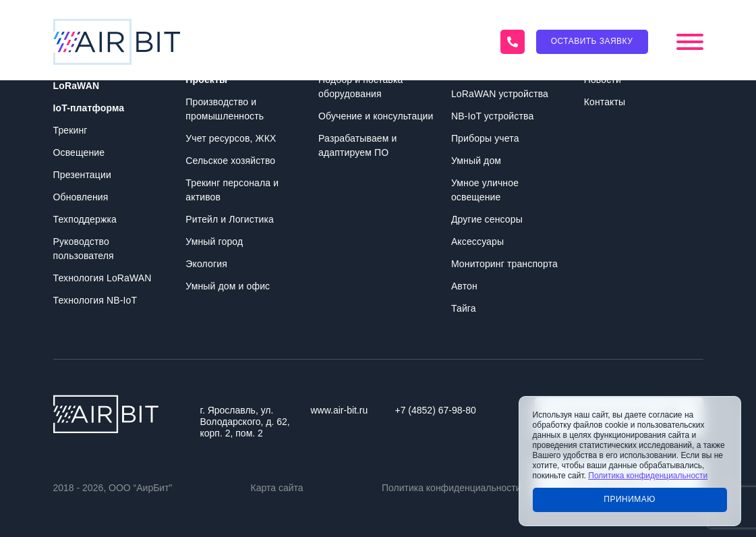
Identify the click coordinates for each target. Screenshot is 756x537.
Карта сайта (277, 488)
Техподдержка (85, 219)
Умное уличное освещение (485, 190)
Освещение (79, 152)
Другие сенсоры (487, 219)
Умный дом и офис (228, 286)
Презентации (82, 175)
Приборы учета (485, 138)
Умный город (214, 242)
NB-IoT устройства (492, 116)
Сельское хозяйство (230, 161)
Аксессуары (477, 242)
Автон (464, 286)
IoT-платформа (89, 108)
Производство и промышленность (225, 109)
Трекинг (70, 130)
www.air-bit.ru (340, 410)
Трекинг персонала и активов (232, 190)
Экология (206, 264)
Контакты (605, 102)
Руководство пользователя (84, 249)
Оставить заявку (592, 41)
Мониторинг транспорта (504, 264)
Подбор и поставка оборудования (360, 87)
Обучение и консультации (376, 116)
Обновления (81, 197)
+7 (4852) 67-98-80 (436, 410)
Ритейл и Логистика (230, 219)
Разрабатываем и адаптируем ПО (357, 145)
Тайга (464, 308)
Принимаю (630, 499)
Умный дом (476, 161)
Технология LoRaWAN (103, 278)
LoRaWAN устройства (500, 94)
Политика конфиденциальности (452, 488)
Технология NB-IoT (95, 300)
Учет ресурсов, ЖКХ (231, 138)
